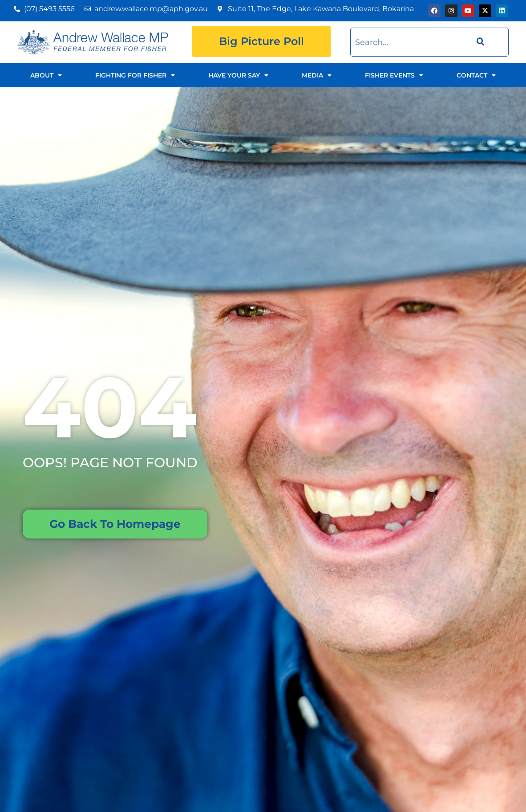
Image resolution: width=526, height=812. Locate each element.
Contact (476, 75)
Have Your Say (238, 75)
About (46, 75)
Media (317, 75)
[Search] (479, 42)
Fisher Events (394, 75)
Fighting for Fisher (135, 75)
